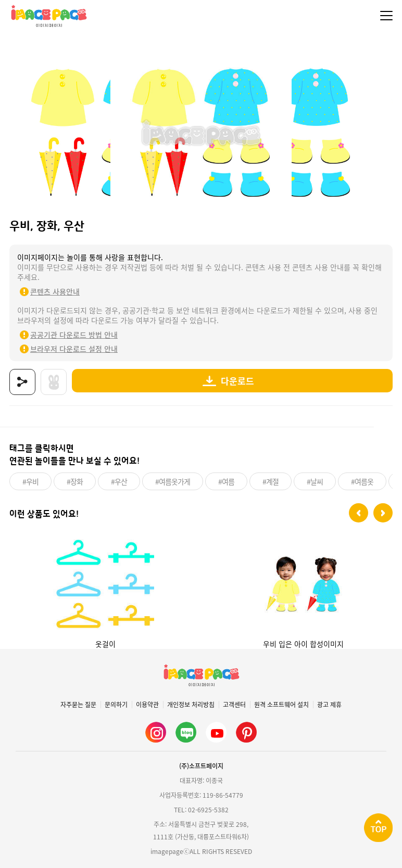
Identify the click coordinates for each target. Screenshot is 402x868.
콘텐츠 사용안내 (55, 291)
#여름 (226, 481)
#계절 (271, 481)
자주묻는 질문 (78, 705)
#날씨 (315, 481)
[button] (359, 513)
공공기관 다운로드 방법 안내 (74, 335)
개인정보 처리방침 (191, 705)
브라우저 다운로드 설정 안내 (74, 349)
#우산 (119, 481)
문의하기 (116, 705)
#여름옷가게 (173, 481)
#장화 (75, 481)
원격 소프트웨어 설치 (281, 705)
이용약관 (147, 705)
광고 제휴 (329, 705)
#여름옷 (362, 481)
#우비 (30, 481)
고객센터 (234, 705)
